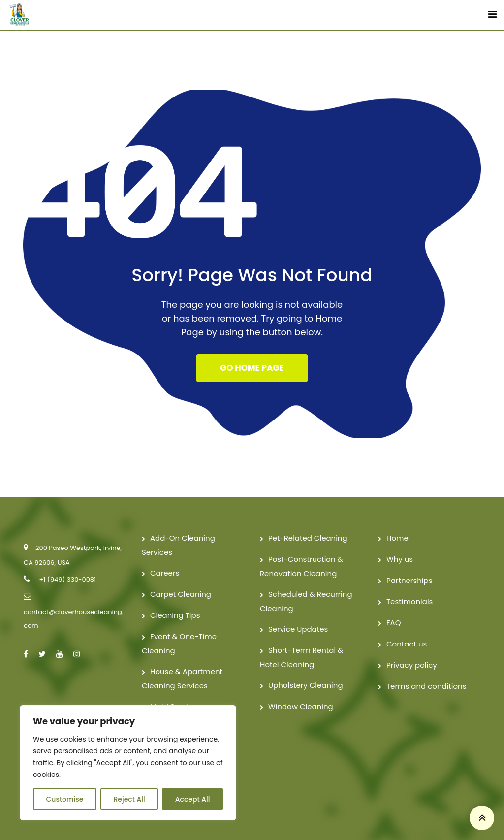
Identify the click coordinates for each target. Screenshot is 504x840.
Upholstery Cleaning (306, 686)
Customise (65, 799)
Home (397, 538)
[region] (128, 763)
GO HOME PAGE (252, 368)
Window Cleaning (301, 707)
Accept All (193, 799)
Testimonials (409, 602)
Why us (400, 560)
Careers (165, 573)
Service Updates (298, 630)
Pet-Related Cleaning (308, 538)
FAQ (394, 623)
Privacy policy (412, 665)
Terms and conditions (426, 687)
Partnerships (409, 581)
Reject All (129, 799)
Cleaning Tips (175, 616)
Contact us (407, 644)
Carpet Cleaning (181, 595)
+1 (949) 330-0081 (67, 580)
